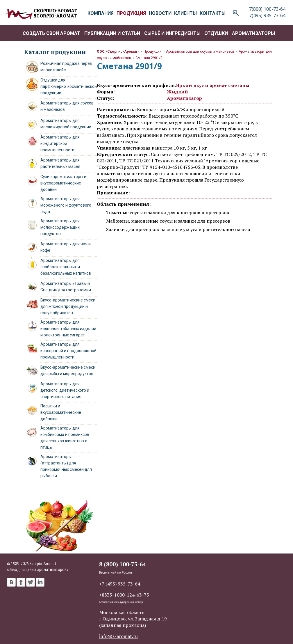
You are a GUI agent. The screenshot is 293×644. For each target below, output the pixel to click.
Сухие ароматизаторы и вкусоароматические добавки (63, 183)
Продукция (153, 52)
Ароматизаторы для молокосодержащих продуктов (60, 227)
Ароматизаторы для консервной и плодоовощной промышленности (68, 351)
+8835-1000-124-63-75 (124, 595)
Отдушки (216, 33)
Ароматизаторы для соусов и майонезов (200, 52)
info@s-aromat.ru (118, 636)
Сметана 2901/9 (149, 58)
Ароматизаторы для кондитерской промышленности (60, 143)
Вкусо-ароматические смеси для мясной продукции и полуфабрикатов (68, 306)
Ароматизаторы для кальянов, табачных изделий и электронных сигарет (68, 329)
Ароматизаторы (253, 33)
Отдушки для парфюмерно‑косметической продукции (69, 86)
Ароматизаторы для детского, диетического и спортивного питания (65, 390)
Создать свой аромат (51, 33)
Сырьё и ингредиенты (172, 33)
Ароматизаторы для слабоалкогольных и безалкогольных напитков (66, 267)
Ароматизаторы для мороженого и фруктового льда (66, 205)
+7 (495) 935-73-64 (120, 584)
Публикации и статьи (112, 33)
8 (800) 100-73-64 (123, 564)
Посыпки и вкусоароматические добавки (61, 412)
